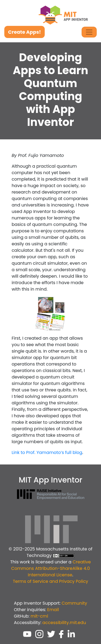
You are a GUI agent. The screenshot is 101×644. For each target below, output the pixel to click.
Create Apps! (25, 32)
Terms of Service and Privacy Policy (51, 581)
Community (74, 603)
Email (53, 610)
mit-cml (39, 616)
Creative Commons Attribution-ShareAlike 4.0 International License (51, 568)
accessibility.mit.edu (64, 623)
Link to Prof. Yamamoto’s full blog (47, 452)
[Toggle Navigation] (89, 32)
